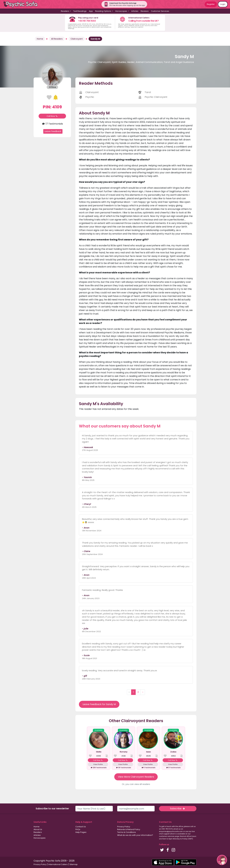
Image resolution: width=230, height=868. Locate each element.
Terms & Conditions (127, 832)
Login (223, 4)
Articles (135, 11)
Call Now (52, 116)
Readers (38, 832)
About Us (38, 829)
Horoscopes (40, 838)
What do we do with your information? (135, 835)
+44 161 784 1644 (87, 21)
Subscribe (178, 809)
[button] (222, 860)
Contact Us (81, 827)
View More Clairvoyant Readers (136, 777)
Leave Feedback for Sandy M (99, 704)
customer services (167, 836)
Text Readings (80, 11)
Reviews (145, 11)
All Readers (57, 39)
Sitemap (74, 864)
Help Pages (81, 832)
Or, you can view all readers (136, 784)
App (91, 11)
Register (211, 4)
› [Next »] (143, 692)
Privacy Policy (124, 827)
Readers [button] (65, 11)
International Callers (58, 864)
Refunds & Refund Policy (129, 829)
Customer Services (160, 11)
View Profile (98, 764)
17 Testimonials (52, 124)
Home (40, 39)
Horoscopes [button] (121, 11)
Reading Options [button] (103, 11)
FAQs (78, 829)
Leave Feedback (53, 131)
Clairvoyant (77, 39)
